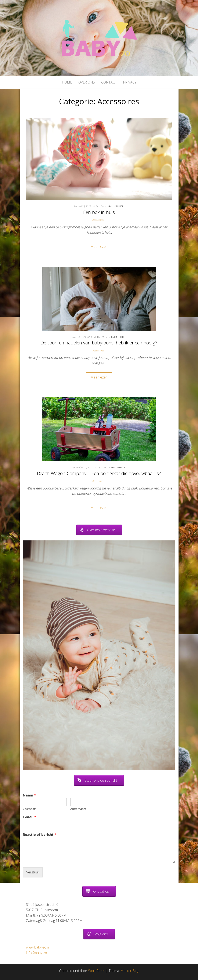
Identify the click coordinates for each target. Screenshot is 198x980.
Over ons (87, 82)
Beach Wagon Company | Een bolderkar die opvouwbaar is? (99, 473)
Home (67, 82)
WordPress (97, 971)
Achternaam (78, 809)
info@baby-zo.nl (38, 953)
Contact (109, 82)
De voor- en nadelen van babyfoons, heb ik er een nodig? (99, 343)
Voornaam (30, 809)
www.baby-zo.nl (38, 947)
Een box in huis (99, 212)
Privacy (130, 82)
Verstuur (33, 872)
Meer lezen (99, 247)
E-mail (30, 817)
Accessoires (98, 220)
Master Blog (130, 971)
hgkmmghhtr (115, 206)
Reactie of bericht (40, 835)
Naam (29, 795)
